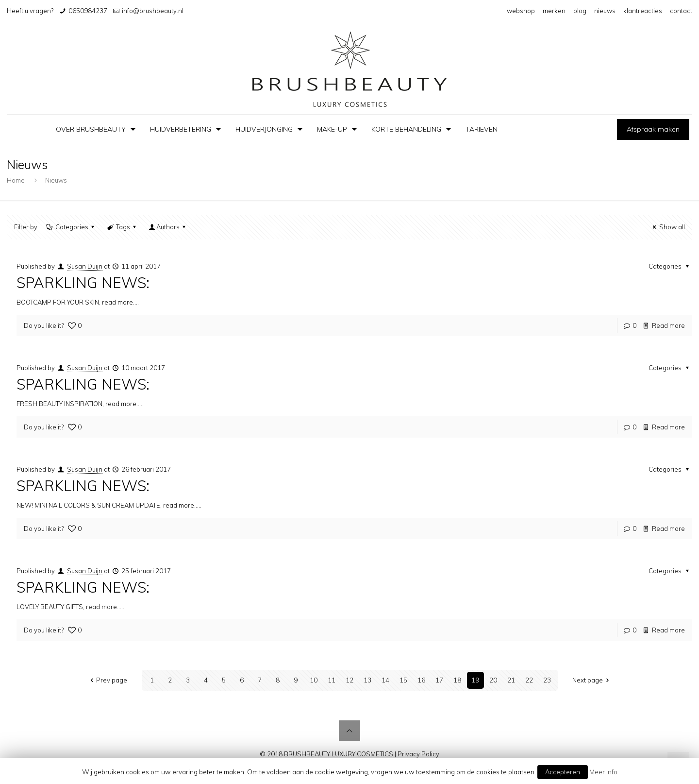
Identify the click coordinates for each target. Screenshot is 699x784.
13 (367, 680)
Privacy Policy (418, 754)
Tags (122, 227)
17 (439, 680)
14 (385, 680)
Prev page (107, 680)
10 (314, 680)
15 (403, 680)
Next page (592, 680)
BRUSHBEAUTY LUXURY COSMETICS (339, 754)
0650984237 (88, 11)
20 (493, 680)
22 (529, 680)
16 (421, 680)
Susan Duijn (85, 266)
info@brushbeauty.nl (153, 11)
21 (511, 680)
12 (349, 680)
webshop (521, 11)
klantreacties (643, 11)
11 (332, 680)
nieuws (605, 11)
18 (457, 680)
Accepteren (563, 772)
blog (580, 11)
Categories (71, 227)
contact (681, 11)
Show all (667, 227)
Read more (668, 325)
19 (475, 680)
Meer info (603, 772)
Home (16, 180)
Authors (168, 227)
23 (547, 680)
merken (554, 11)
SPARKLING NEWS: (83, 283)
